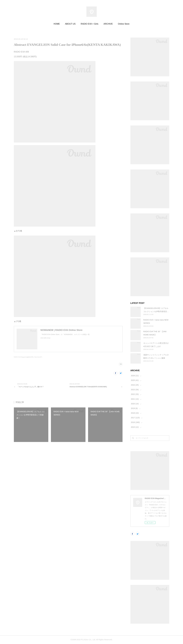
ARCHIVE (108, 24)
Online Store (124, 24)
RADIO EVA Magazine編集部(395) (24, 357)
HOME (57, 24)
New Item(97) (38, 357)
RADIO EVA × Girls (89, 24)
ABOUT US (70, 24)
